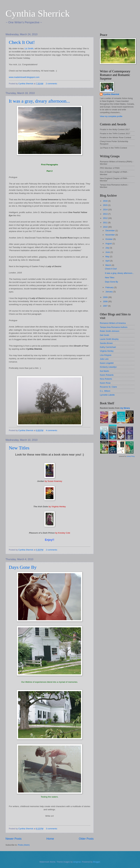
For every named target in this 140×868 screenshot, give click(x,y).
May (108, 257)
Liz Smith (29, 48)
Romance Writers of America (113, 323)
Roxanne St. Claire (108, 387)
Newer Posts (14, 839)
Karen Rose (105, 383)
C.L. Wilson (105, 391)
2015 (106, 205)
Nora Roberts (106, 379)
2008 (106, 301)
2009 (106, 297)
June (108, 252)
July (107, 248)
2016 (106, 201)
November (110, 235)
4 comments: (52, 430)
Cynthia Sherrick (38, 13)
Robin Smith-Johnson (110, 331)
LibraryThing (131, 456)
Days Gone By (23, 567)
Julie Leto (104, 359)
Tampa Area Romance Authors (114, 327)
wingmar (77, 862)
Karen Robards (107, 375)
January (109, 292)
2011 (106, 223)
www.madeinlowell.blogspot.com (24, 77)
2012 (106, 218)
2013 (106, 214)
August (109, 244)
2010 (106, 227)
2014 (106, 210)
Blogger (97, 862)
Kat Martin (105, 371)
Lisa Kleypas (106, 355)
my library (125, 408)
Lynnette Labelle (107, 395)
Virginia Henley (107, 351)
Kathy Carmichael (108, 347)
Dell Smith (105, 335)
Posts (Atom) (24, 845)
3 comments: (52, 829)
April (108, 261)
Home (50, 839)
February (110, 287)
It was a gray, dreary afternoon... (39, 101)
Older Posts (86, 839)
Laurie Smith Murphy (109, 339)
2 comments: (52, 84)
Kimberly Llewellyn (108, 367)
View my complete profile (111, 116)
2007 (106, 306)
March (108, 265)
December (110, 231)
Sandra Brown (106, 343)
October (109, 239)
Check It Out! (22, 42)
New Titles (19, 448)
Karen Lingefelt (107, 363)
